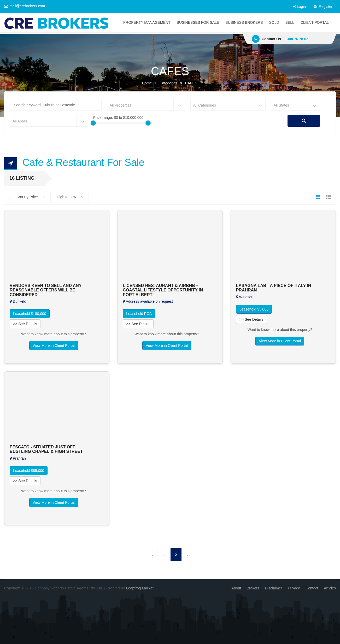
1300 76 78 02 (297, 39)
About (236, 588)
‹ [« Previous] (152, 554)
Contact (312, 588)
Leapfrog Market (140, 588)
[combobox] (146, 105)
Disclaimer (274, 588)
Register (323, 7)
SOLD (274, 22)
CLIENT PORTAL (315, 22)
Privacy (294, 588)
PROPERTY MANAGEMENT (147, 22)
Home (147, 83)
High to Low (70, 197)
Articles (330, 588)
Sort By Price (31, 197)
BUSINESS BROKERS (244, 22)
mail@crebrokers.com (25, 6)
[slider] (93, 123)
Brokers (253, 588)
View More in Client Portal (54, 346)
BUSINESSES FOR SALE (198, 22)
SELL (290, 22)
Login (299, 7)
